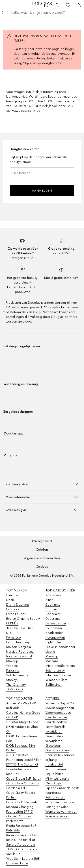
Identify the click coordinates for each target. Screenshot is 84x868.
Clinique (12, 595)
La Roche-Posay (18, 642)
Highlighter (53, 642)
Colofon (42, 550)
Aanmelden (42, 191)
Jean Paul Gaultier (20, 628)
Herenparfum (55, 638)
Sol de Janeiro (17, 675)
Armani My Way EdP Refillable (21, 706)
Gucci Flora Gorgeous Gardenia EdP (23, 786)
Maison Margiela (19, 647)
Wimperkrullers (57, 680)
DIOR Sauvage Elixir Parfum (21, 748)
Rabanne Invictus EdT (22, 835)
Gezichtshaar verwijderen (55, 739)
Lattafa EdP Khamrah (22, 802)
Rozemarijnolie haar (60, 802)
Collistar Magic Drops (22, 722)
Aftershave (54, 595)
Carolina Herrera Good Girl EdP (23, 715)
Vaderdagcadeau (58, 713)
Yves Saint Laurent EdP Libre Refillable (23, 861)
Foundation (54, 628)
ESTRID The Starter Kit (22, 764)
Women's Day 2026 (60, 703)
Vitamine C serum (58, 675)
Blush (50, 600)
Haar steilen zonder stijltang (60, 757)
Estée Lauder (16, 614)
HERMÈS (12, 623)
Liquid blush (54, 774)
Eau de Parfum (56, 717)
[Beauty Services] (46, 5)
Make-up (52, 656)
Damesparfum (56, 623)
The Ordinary (16, 685)
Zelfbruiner (54, 685)
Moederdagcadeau (60, 708)
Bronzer (51, 609)
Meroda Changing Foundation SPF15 (20, 809)
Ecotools (13, 609)
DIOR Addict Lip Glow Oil (22, 729)
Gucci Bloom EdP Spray (24, 779)
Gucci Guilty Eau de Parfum (21, 795)
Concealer (53, 614)
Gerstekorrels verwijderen (56, 729)
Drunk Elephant (18, 605)
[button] (42, 484)
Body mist (53, 605)
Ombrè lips (54, 783)
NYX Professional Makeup (19, 659)
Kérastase (14, 638)
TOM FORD (15, 689)
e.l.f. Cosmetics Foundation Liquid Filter (24, 757)
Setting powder (57, 807)
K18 (9, 633)
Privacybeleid (42, 541)
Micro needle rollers (60, 666)
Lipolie (50, 652)
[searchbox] (42, 13)
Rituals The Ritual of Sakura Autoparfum (21, 842)
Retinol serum (55, 797)
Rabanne (13, 671)
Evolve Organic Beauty (23, 619)
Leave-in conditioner (60, 647)
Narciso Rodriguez (20, 652)
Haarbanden (55, 633)
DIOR (10, 600)
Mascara (52, 661)
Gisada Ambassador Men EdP (22, 772)
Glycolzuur (53, 746)
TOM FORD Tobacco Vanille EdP (22, 852)
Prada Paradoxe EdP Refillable (21, 828)
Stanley (12, 680)
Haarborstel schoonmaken (56, 767)
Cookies (42, 567)
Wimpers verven (57, 816)
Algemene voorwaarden (42, 558)
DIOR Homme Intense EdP (22, 739)
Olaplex (12, 666)
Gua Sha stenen (57, 750)
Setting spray (55, 671)
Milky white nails (57, 779)
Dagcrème (53, 619)
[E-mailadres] (42, 173)
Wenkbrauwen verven (61, 812)
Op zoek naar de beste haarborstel (63, 790)
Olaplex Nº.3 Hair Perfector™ (19, 819)
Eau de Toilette (56, 722)
